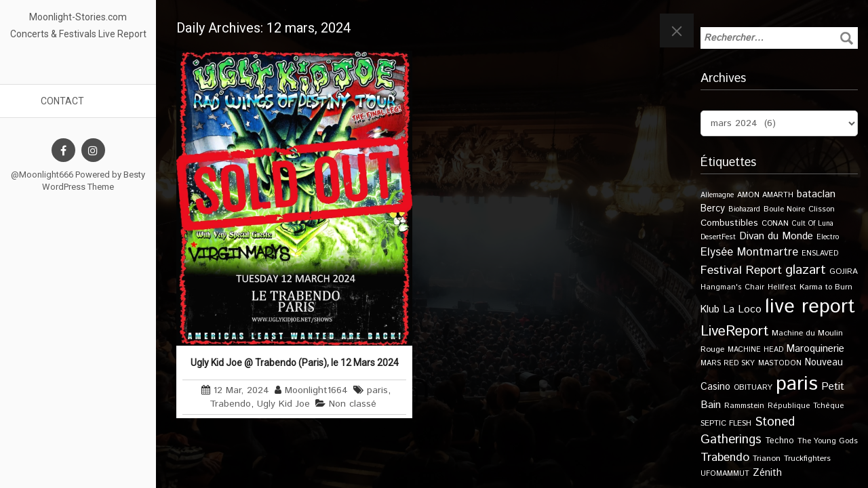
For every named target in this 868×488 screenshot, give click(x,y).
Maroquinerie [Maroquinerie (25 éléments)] (815, 349)
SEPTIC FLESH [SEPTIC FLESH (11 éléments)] (726, 423)
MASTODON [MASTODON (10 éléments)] (780, 363)
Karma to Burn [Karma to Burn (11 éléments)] (826, 287)
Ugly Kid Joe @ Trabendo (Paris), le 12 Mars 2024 (295, 363)
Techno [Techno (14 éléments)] (780, 441)
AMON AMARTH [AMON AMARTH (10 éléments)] (765, 195)
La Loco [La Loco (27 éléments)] (742, 310)
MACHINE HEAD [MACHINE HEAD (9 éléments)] (755, 350)
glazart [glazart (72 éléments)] (806, 270)
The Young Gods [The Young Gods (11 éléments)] (828, 441)
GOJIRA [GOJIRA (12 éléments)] (844, 271)
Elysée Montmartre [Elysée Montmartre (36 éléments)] (749, 252)
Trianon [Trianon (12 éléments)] (767, 459)
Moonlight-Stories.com (78, 17)
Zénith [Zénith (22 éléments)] (767, 473)
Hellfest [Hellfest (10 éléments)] (782, 287)
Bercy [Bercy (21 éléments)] (713, 209)
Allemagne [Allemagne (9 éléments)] (717, 195)
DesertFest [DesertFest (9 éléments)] (718, 237)
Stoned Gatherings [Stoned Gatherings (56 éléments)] (748, 431)
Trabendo (230, 404)
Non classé (353, 404)
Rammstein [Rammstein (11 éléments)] (744, 406)
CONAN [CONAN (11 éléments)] (775, 223)
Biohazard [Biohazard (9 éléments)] (744, 209)
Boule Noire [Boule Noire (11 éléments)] (784, 209)
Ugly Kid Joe (283, 404)
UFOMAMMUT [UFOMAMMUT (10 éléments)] (725, 474)
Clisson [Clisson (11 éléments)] (822, 209)
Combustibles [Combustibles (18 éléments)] (729, 223)
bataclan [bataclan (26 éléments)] (816, 195)
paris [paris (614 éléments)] (797, 384)
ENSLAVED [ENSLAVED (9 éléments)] (820, 253)
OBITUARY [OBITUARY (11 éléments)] (753, 387)
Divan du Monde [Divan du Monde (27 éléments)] (776, 237)
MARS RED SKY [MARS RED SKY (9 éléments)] (728, 363)
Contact (62, 101)
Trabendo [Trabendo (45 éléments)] (725, 457)
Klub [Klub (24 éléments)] (710, 309)
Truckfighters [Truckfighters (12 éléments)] (807, 459)
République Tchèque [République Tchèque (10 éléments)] (806, 406)
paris (377, 390)
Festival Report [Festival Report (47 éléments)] (741, 270)
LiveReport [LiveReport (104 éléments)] (734, 331)
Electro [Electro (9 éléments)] (828, 237)
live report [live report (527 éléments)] (810, 307)
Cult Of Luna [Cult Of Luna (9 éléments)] (813, 224)
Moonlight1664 (316, 390)
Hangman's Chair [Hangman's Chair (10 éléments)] (732, 287)
